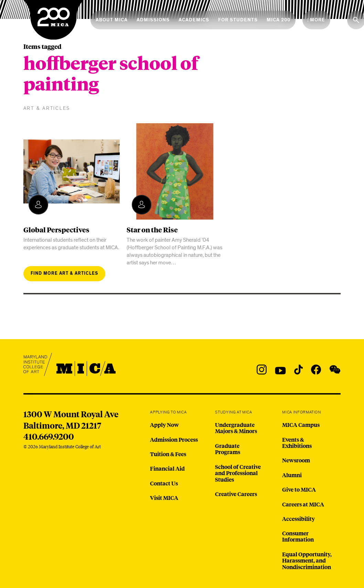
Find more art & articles (64, 274)
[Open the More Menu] (316, 20)
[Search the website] (356, 20)
